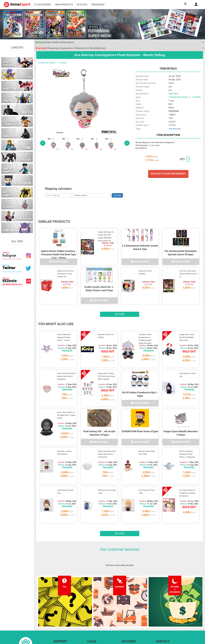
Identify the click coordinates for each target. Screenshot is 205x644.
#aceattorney (175, 129)
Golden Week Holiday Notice (55, 42)
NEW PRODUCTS (64, 5)
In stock (82, 5)
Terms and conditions (96, 615)
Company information (96, 625)
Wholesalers (127, 625)
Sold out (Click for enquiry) (168, 174)
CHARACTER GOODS (47, 63)
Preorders (98, 5)
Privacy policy (93, 620)
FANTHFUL (174, 94)
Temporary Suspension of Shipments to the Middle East (71, 48)
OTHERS (63, 63)
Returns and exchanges (63, 625)
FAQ (55, 615)
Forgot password (128, 615)
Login (124, 620)
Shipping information (62, 620)
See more (120, 304)
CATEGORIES (43, 5)
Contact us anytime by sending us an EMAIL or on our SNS (179, 615)
